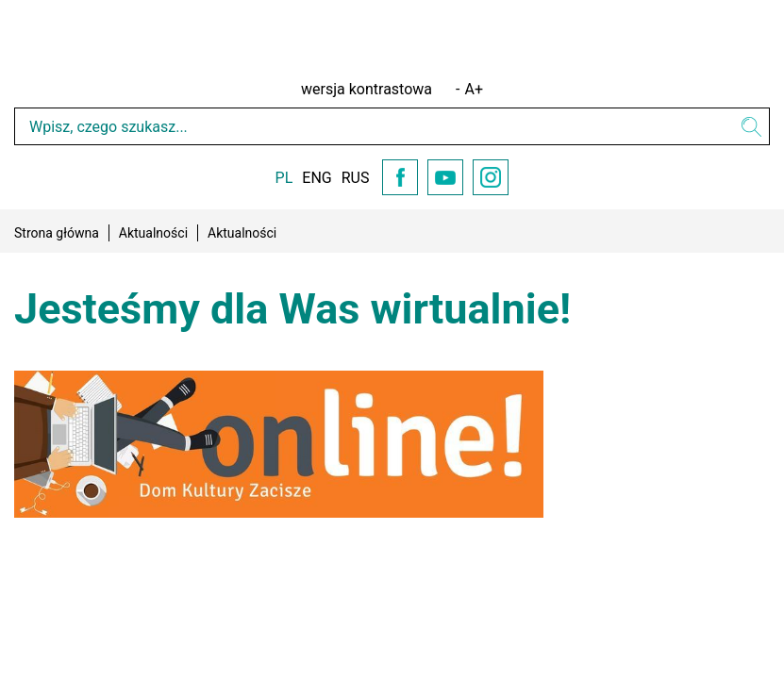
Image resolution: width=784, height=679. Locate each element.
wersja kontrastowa (367, 89)
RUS (356, 178)
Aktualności (153, 233)
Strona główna (57, 233)
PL (284, 178)
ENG (317, 178)
